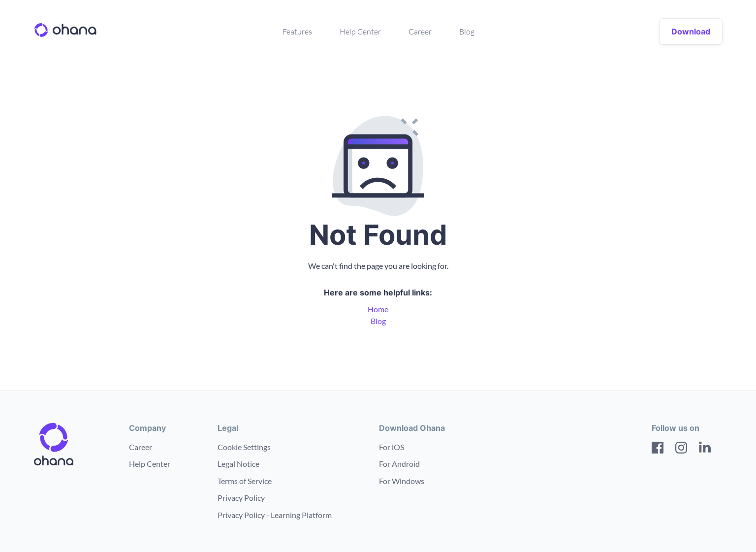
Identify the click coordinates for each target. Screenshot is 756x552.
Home (378, 309)
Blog (467, 32)
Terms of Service (245, 481)
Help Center (360, 32)
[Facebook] (658, 449)
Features (297, 32)
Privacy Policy (241, 498)
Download (691, 32)
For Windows (402, 481)
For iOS (392, 447)
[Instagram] (681, 449)
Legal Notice (238, 464)
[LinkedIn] (705, 449)
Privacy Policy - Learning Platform (275, 515)
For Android (399, 464)
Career (420, 32)
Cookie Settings (244, 447)
